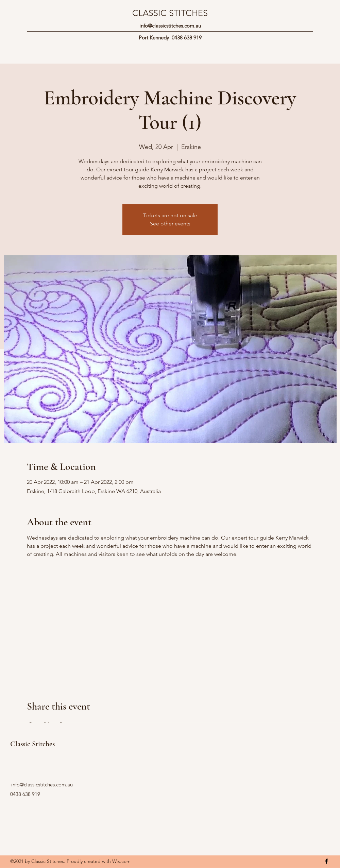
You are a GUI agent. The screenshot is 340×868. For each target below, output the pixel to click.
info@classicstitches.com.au (170, 26)
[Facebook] (326, 861)
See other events (170, 224)
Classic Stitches (32, 744)
